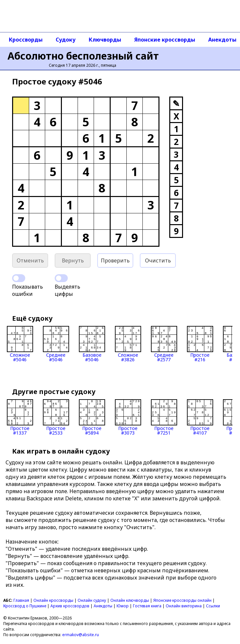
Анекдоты (103, 606)
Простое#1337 (20, 417)
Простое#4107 (200, 417)
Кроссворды (26, 40)
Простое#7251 (164, 417)
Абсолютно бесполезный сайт (83, 56)
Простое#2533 (56, 417)
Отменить (30, 260)
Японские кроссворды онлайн (182, 600)
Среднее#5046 (56, 344)
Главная (21, 600)
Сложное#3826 (128, 344)
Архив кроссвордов (70, 606)
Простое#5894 (92, 417)
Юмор (123, 606)
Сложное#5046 (20, 344)
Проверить (115, 260)
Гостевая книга (147, 606)
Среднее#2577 (164, 344)
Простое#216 (200, 344)
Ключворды (105, 40)
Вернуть (73, 260)
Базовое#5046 (92, 344)
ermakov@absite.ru (81, 635)
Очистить (158, 260)
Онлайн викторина (184, 606)
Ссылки (213, 606)
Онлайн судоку (92, 600)
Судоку (66, 40)
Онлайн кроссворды (53, 600)
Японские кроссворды (165, 40)
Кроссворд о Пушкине (25, 606)
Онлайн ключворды (130, 600)
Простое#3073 (128, 417)
